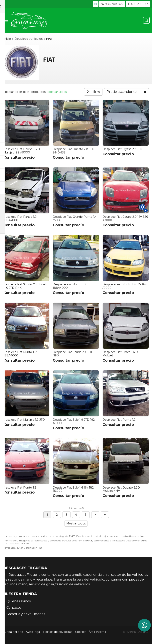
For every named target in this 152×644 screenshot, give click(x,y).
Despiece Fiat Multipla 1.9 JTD (24, 420)
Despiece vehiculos (136, 541)
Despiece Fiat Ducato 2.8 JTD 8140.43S (74, 151)
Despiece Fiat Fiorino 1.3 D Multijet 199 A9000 (22, 151)
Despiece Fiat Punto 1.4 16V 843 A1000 (125, 286)
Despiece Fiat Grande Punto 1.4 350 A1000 (75, 218)
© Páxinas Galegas (136, 632)
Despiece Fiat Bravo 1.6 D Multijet (120, 354)
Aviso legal (33, 632)
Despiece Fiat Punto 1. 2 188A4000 (70, 286)
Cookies (81, 632)
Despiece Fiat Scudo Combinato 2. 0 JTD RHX (26, 286)
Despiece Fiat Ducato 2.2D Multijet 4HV (121, 489)
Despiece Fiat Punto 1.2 (119, 420)
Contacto (14, 608)
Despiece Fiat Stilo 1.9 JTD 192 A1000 (74, 421)
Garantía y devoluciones (26, 614)
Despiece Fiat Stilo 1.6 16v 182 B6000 (73, 489)
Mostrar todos (57, 92)
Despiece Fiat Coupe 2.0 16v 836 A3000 (125, 218)
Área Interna (97, 632)
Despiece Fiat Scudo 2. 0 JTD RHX (73, 354)
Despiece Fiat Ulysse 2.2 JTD (122, 149)
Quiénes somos (18, 601)
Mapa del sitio (14, 632)
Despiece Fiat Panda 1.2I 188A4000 (20, 218)
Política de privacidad (58, 632)
